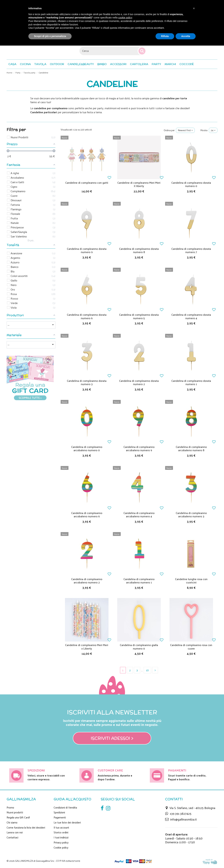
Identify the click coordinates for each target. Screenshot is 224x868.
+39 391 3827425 (181, 814)
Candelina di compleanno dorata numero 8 (139, 250)
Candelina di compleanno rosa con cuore (191, 647)
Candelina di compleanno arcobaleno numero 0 (87, 448)
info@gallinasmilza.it (183, 819)
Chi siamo (12, 822)
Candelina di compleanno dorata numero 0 (191, 184)
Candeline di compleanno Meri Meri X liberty (139, 184)
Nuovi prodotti (15, 812)
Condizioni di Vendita (65, 807)
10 (147, 670)
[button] (187, 64)
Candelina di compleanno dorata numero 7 (191, 250)
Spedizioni (59, 812)
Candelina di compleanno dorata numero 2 (139, 382)
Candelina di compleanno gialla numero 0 (139, 647)
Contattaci (12, 837)
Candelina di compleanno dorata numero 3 (87, 382)
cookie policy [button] (125, 18)
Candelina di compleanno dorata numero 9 (87, 250)
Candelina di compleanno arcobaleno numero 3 (191, 515)
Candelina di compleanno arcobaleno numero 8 (191, 448)
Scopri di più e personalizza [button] (50, 36)
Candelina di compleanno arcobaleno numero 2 (87, 581)
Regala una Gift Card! (18, 817)
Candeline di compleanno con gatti (87, 183)
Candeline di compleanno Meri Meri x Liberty (87, 647)
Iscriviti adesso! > (112, 738)
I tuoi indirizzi (61, 837)
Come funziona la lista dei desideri (26, 827)
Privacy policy (61, 842)
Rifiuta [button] (165, 36)
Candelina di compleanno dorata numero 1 (191, 382)
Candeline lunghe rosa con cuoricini (191, 581)
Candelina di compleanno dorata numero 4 (191, 316)
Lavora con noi (15, 832)
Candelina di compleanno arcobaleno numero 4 (139, 515)
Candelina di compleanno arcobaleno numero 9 (139, 448)
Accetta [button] (186, 36)
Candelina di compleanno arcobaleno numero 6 (87, 515)
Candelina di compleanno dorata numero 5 (139, 316)
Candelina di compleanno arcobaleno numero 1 (139, 581)
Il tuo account (61, 827)
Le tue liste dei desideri (67, 822)
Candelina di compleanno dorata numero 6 (87, 316)
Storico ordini (61, 832)
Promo (10, 807)
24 (213, 130)
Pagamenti (60, 817)
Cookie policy (61, 847)
